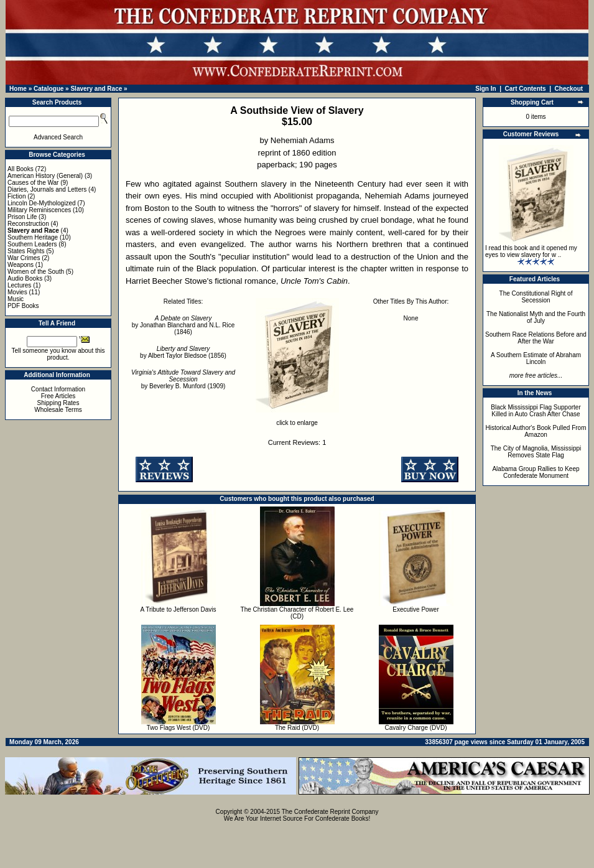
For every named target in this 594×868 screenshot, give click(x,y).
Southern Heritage (33, 237)
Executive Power (415, 609)
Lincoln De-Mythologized (42, 203)
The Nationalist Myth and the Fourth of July (536, 317)
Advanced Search (58, 137)
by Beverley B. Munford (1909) (183, 379)
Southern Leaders (32, 244)
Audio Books (25, 278)
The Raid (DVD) (297, 728)
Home (18, 89)
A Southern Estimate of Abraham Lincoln (536, 358)
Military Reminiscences (39, 210)
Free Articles (58, 396)
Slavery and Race (96, 89)
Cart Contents (526, 89)
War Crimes (24, 258)
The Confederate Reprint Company (330, 812)
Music (16, 299)
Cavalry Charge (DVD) (415, 728)
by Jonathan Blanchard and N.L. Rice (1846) (183, 325)
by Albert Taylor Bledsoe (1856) (183, 352)
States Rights (26, 251)
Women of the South (36, 272)
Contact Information (58, 389)
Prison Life (22, 217)
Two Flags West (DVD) (179, 728)
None (411, 318)
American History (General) (45, 176)
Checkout (569, 89)
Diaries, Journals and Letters (47, 189)
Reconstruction (28, 224)
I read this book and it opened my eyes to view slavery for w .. (531, 251)
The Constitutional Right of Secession (536, 297)
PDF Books (23, 306)
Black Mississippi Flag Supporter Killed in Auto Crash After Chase (536, 411)
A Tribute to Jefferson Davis (178, 609)
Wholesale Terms (58, 410)
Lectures (19, 285)
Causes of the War (33, 183)
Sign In (485, 89)
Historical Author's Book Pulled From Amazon (536, 431)
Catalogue (49, 89)
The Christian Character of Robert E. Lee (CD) (297, 613)
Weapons (21, 265)
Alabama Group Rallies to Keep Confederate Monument (536, 472)
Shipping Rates (58, 403)
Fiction (16, 196)
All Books (21, 169)
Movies (17, 292)
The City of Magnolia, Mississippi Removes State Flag (536, 452)
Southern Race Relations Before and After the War (536, 338)
